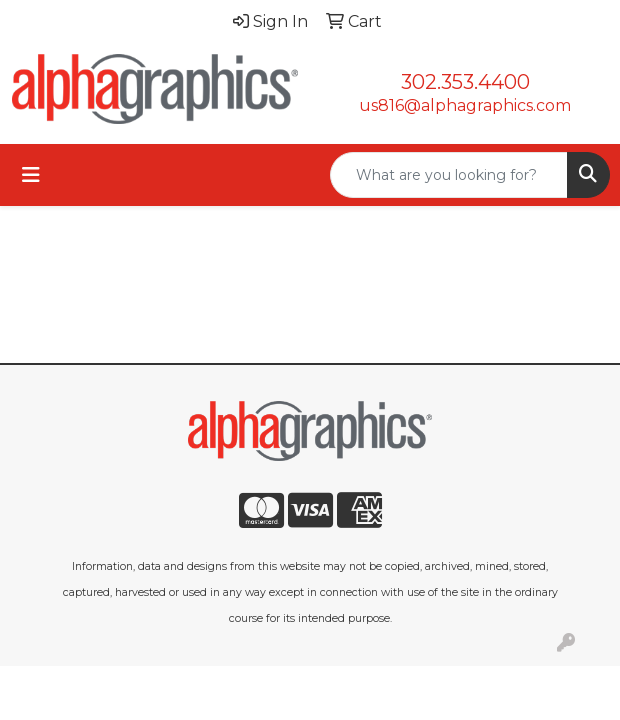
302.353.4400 (465, 82)
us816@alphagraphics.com (465, 105)
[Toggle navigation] (31, 175)
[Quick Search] (449, 175)
